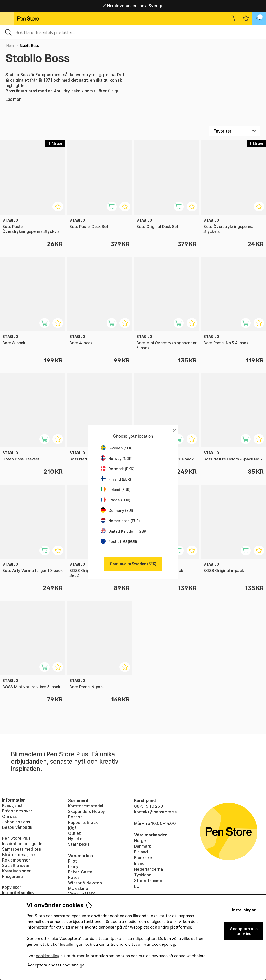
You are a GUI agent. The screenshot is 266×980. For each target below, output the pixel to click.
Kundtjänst (12, 805)
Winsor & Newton (85, 883)
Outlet (74, 833)
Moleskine (78, 888)
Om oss (9, 816)
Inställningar (244, 910)
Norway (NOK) (117, 458)
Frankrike (143, 858)
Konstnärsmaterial (86, 806)
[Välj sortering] (235, 131)
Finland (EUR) (116, 479)
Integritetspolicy (18, 893)
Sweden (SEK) (117, 448)
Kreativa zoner (16, 871)
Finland (141, 852)
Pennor (75, 817)
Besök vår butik (17, 827)
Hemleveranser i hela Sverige (133, 6)
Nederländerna (148, 869)
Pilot (72, 861)
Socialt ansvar (16, 865)
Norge (140, 840)
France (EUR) (115, 500)
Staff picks (79, 844)
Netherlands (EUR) (120, 521)
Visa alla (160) (82, 894)
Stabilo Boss (29, 46)
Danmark (143, 846)
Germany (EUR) (118, 510)
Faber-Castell (81, 872)
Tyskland (143, 875)
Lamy (73, 866)
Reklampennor (16, 860)
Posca (74, 877)
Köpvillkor (12, 887)
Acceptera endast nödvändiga (56, 965)
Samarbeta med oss (21, 849)
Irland (139, 863)
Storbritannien (148, 880)
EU (137, 886)
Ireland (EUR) (116, 490)
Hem (10, 46)
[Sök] (133, 32)
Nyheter (76, 839)
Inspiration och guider (23, 844)
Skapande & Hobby (87, 811)
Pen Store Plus (16, 838)
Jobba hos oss (16, 822)
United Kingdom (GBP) (124, 531)
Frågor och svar (17, 811)
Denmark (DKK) (118, 469)
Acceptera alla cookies (244, 931)
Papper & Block (83, 822)
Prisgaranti (12, 876)
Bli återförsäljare (18, 855)
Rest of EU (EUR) (119, 542)
